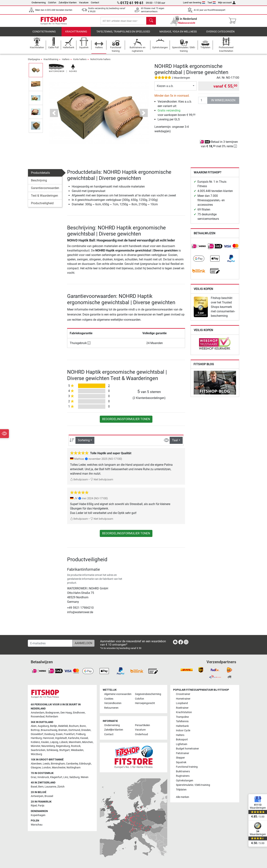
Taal (212, 3)
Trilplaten (181, 790)
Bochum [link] (74, 726)
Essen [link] (59, 734)
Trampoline (182, 717)
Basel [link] (34, 787)
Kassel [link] (84, 738)
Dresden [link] (86, 730)
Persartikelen (142, 725)
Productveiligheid (42, 206)
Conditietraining (44, 34)
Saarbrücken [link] (38, 750)
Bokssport (182, 740)
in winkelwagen (223, 103)
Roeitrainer (182, 708)
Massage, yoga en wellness (178, 34)
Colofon (52, 3)
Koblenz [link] (35, 742)
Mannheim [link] (75, 742)
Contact (95, 3)
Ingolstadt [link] (61, 738)
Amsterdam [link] (38, 713)
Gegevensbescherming (148, 694)
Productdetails (40, 175)
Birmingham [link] (58, 764)
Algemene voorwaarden (118, 694)
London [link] (46, 768)
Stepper (180, 758)
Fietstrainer (183, 753)
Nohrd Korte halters (100, 62)
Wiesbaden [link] (77, 750)
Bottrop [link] (35, 730)
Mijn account (227, 3)
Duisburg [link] (50, 734)
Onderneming (39, 3)
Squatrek (181, 762)
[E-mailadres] (50, 643)
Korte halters (80, 62)
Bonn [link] (83, 726)
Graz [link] (34, 777)
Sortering (84, 443)
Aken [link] (34, 726)
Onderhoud (141, 734)
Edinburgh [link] (85, 764)
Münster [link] (36, 746)
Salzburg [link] (74, 777)
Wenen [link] (85, 777)
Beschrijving (39, 183)
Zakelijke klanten (68, 3)
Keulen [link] (45, 742)
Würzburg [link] (36, 754)
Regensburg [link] (63, 746)
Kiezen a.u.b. (165, 89)
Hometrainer (183, 699)
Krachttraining (76, 34)
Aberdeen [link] (36, 764)
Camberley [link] (72, 764)
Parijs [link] (41, 806)
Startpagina (34, 62)
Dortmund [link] (74, 730)
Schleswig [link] (52, 750)
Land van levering (194, 3)
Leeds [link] (46, 764)
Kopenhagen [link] (38, 815)
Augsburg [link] (43, 726)
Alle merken (183, 797)
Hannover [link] (48, 738)
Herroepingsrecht (145, 703)
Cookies (109, 699)
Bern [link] (41, 787)
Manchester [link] (59, 768)
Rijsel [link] (34, 806)
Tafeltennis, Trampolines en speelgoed (123, 34)
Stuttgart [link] (64, 750)
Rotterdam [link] (52, 717)
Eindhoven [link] (79, 713)
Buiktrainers (183, 771)
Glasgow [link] (36, 768)
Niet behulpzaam (102, 482)
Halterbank (182, 726)
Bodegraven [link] (52, 713)
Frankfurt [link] (69, 734)
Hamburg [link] (36, 738)
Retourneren (111, 708)
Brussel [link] (49, 796)
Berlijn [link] (54, 726)
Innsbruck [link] (43, 777)
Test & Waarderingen (44, 198)
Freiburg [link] (81, 734)
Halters (66, 62)
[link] (199, 249)
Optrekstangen (185, 781)
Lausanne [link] (50, 787)
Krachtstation (184, 712)
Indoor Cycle (183, 730)
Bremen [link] (63, 730)
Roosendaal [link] (38, 717)
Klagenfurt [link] (56, 777)
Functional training (187, 767)
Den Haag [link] (66, 713)
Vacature (84, 3)
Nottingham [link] (74, 768)
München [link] (88, 742)
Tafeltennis (182, 721)
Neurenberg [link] (48, 746)
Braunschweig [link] (49, 730)
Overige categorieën (220, 34)
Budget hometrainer (187, 749)
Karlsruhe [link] (74, 738)
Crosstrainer (183, 694)
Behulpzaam (79, 482)
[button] (54, 116)
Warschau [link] (37, 825)
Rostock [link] (76, 746)
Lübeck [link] (64, 742)
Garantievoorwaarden (45, 191)
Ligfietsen (182, 744)
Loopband (182, 703)
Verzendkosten (113, 703)
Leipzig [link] (54, 742)
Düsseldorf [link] (37, 734)
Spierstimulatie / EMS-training (193, 785)
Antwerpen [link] (37, 796)
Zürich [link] (61, 787)
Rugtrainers (183, 776)
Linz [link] (66, 777)
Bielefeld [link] (63, 726)
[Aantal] (203, 103)
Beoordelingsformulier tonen (126, 422)
